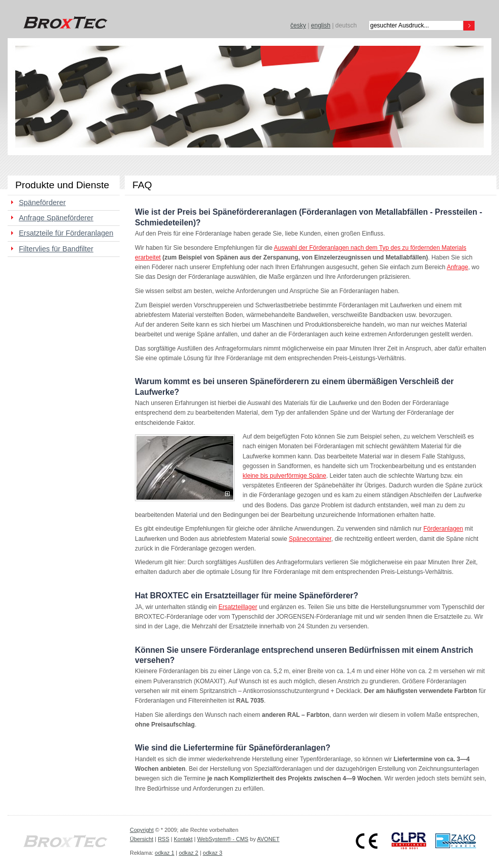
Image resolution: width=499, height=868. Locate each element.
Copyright (142, 830)
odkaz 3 (212, 853)
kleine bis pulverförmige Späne (285, 476)
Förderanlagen (443, 529)
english (321, 25)
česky (298, 25)
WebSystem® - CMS (223, 839)
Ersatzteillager (238, 607)
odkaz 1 (164, 853)
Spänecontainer (310, 539)
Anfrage (457, 267)
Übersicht (142, 839)
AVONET (268, 839)
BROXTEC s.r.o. (64, 23)
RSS (163, 839)
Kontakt (183, 839)
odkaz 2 (188, 853)
